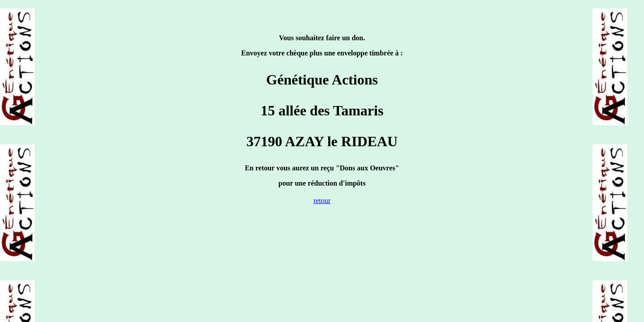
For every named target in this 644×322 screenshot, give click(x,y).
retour (322, 201)
